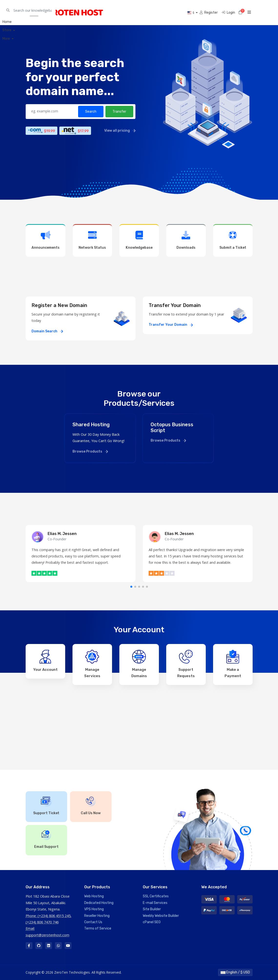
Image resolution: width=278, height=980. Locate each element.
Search (91, 112)
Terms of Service (98, 928)
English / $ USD (235, 972)
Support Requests (186, 664)
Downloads (186, 240)
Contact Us (93, 922)
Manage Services (92, 664)
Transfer (119, 112)
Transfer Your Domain (171, 325)
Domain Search (47, 331)
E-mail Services (155, 903)
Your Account (45, 661)
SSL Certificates (156, 896)
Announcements (46, 240)
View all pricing (120, 131)
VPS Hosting (94, 909)
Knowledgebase (139, 240)
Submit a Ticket (233, 240)
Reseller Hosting (97, 916)
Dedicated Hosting (99, 903)
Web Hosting (94, 896)
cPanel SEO (152, 922)
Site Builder (152, 909)
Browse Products (90, 451)
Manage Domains (139, 664)
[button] (131, 587)
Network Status (93, 240)
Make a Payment (233, 664)
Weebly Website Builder (161, 916)
